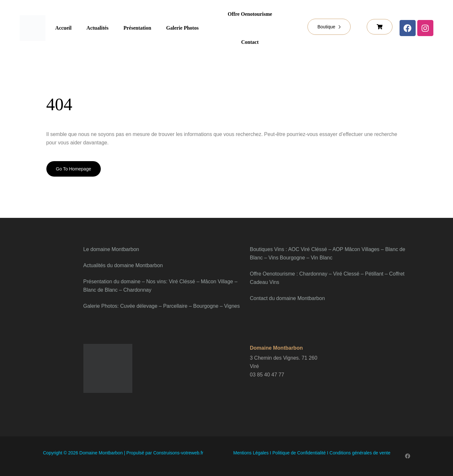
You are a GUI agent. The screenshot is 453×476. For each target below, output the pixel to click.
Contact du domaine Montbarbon (287, 298)
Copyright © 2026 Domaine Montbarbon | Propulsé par (123, 453)
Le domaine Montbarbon (111, 249)
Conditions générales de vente (360, 453)
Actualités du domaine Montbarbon (123, 265)
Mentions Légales (251, 453)
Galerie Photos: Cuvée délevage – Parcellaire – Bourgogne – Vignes (162, 306)
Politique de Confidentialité (298, 453)
